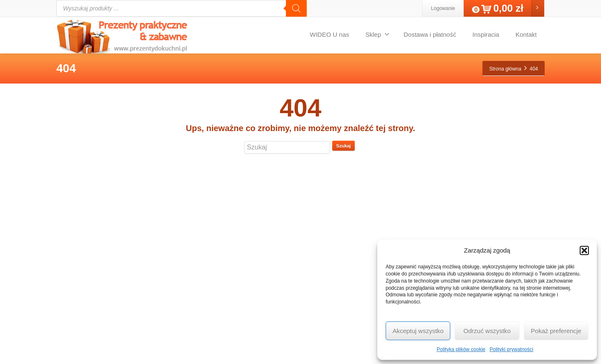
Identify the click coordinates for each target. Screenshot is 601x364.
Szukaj (344, 146)
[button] (584, 250)
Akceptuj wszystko (418, 331)
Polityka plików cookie (461, 349)
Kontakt (526, 34)
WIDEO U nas (329, 34)
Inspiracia (486, 34)
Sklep (377, 34)
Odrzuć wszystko (487, 331)
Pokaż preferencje (556, 331)
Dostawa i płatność (430, 34)
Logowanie (443, 8)
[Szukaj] (296, 8)
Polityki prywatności (511, 349)
